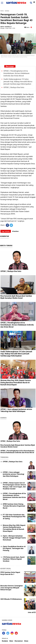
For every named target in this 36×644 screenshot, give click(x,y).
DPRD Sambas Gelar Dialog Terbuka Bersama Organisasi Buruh (14, 506)
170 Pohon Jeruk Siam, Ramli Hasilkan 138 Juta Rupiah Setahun (14, 559)
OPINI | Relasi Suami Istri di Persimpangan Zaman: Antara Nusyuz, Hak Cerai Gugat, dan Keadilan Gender (14, 486)
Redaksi (5, 641)
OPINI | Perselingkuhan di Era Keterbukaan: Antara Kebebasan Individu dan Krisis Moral (16, 73)
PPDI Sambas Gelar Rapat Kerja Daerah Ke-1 (10, 573)
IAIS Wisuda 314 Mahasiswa (11, 599)
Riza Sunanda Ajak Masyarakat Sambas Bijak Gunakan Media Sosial (16, 297)
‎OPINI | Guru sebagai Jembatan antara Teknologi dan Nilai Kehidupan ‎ (16, 410)
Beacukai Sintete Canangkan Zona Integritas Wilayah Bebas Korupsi (12, 588)
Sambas (7, 11)
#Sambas (15, 231)
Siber (11, 641)
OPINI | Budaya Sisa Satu (14, 87)
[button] (34, 1)
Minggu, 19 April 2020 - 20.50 (8, 28)
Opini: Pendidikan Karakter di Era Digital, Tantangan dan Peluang (14, 548)
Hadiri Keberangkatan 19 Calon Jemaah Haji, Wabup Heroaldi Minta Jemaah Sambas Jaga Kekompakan (18, 82)
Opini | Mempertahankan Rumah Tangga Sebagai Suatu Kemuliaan (14, 538)
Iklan (26, 641)
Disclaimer (19, 641)
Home (2, 11)
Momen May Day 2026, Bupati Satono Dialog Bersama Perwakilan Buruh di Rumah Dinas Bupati (16, 382)
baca (27, 27)
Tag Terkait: (6, 231)
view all (32, 612)
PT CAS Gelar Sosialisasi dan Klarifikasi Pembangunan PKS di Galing (14, 517)
